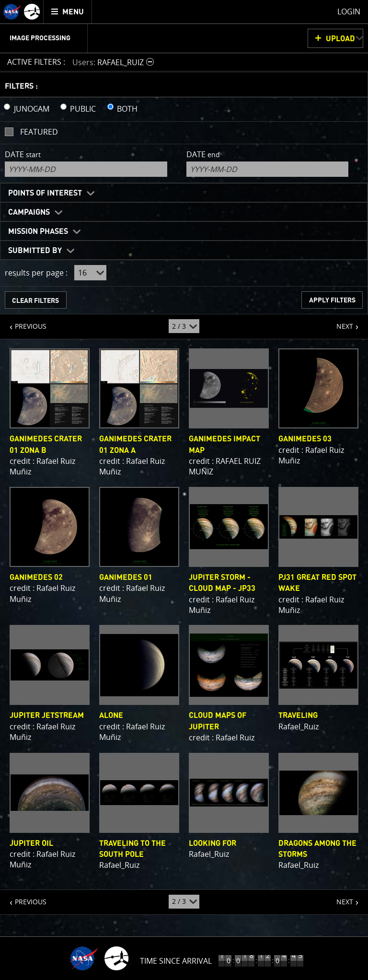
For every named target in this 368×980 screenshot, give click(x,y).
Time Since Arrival (176, 961)
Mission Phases (38, 231)
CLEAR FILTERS (35, 301)
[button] (114, 62)
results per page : (36, 273)
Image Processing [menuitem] (40, 38)
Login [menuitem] (349, 12)
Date (23, 154)
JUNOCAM (32, 109)
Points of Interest (45, 193)
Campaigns (29, 212)
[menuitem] (68, 12)
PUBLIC (83, 109)
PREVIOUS (23, 323)
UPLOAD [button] (340, 39)
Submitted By (35, 251)
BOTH (127, 109)
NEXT (340, 323)
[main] (184, 490)
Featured (39, 132)
